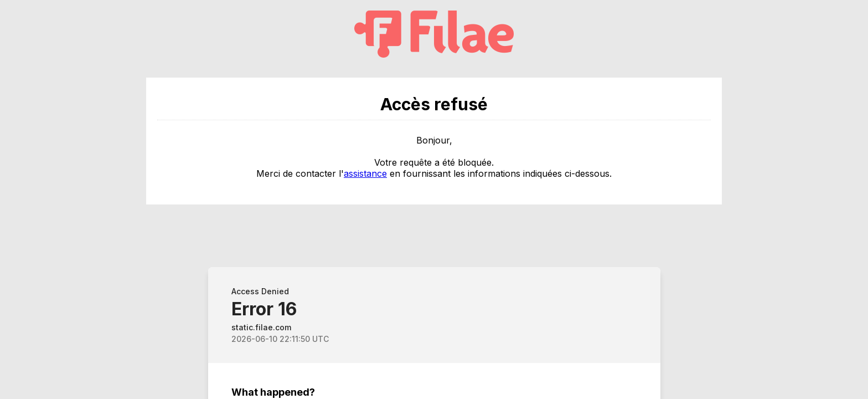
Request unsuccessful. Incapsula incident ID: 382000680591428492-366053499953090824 (434, 199)
